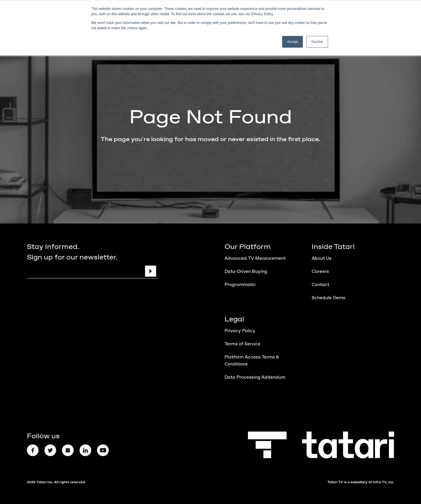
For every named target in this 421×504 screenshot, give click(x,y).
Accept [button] (293, 42)
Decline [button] (317, 42)
